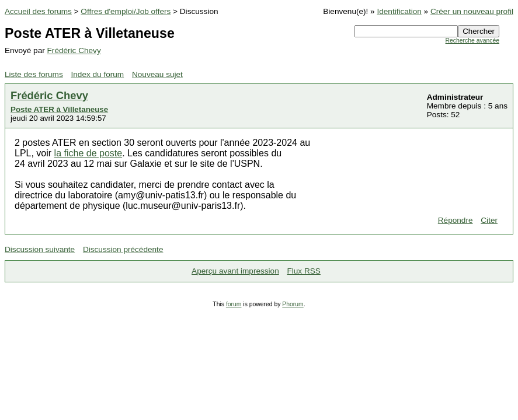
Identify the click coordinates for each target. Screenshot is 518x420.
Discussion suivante (40, 249)
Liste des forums (34, 74)
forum (234, 304)
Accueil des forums (38, 11)
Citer (489, 220)
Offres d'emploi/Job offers (126, 11)
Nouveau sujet (157, 74)
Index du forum (98, 74)
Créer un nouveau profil (472, 11)
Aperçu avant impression (235, 271)
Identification (399, 11)
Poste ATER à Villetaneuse (59, 109)
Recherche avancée (472, 41)
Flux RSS (303, 271)
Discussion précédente (123, 249)
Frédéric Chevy (74, 50)
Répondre (456, 220)
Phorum (293, 304)
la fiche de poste (88, 153)
